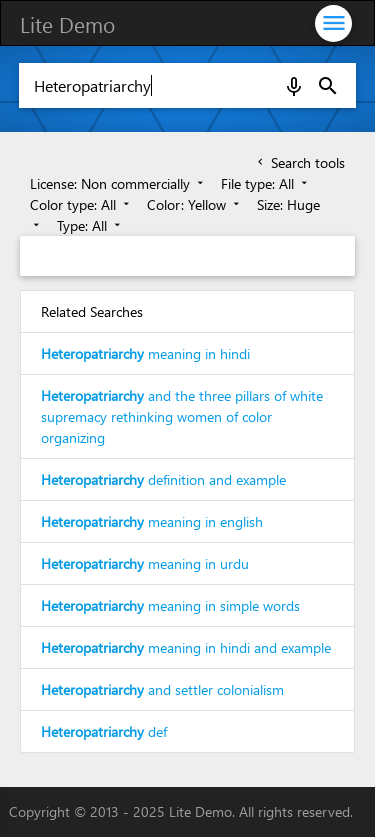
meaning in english (152, 521)
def (104, 731)
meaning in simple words (170, 605)
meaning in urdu (145, 563)
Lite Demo (67, 24)
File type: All (266, 183)
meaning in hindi (145, 353)
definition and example (163, 479)
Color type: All (81, 204)
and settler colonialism (162, 689)
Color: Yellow (195, 204)
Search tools (299, 162)
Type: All (90, 225)
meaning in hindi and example (186, 647)
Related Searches (92, 311)
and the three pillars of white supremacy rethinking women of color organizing (182, 416)
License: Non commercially (118, 183)
